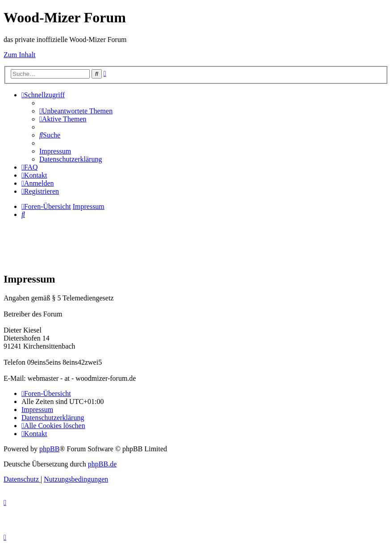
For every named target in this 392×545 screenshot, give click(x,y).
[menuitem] (76, 111)
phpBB (49, 449)
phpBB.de (102, 464)
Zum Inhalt (20, 55)
